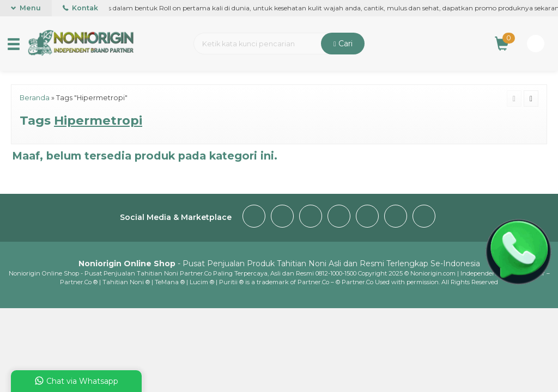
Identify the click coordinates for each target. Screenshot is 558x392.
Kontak (80, 8)
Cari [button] (343, 44)
